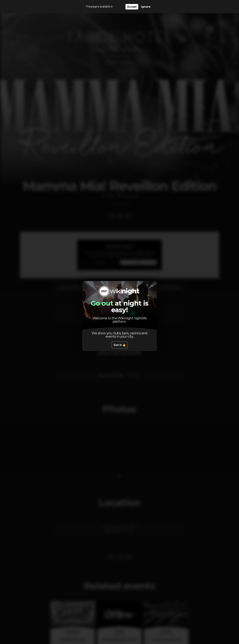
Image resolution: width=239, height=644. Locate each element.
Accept (132, 7)
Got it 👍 (120, 345)
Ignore (146, 7)
